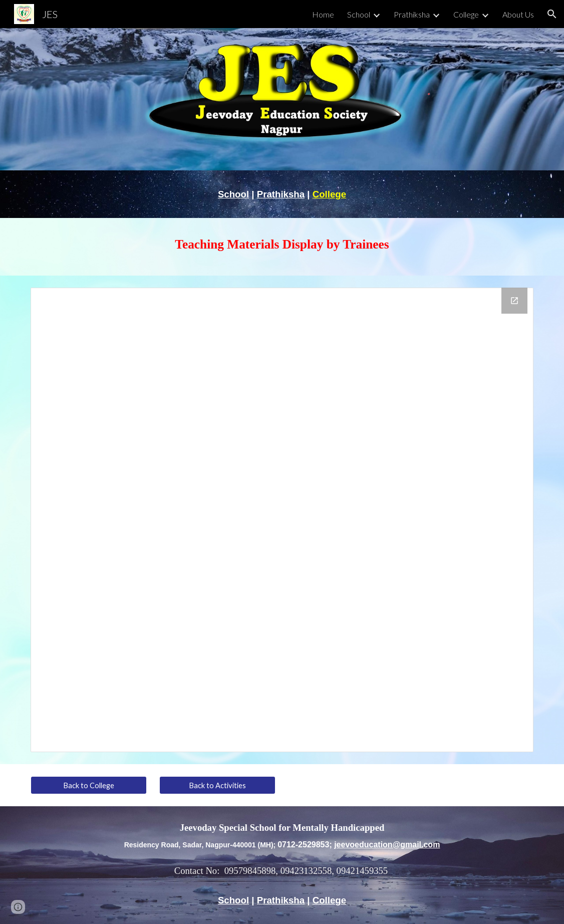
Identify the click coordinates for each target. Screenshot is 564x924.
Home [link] (323, 14)
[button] (552, 14)
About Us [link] (518, 14)
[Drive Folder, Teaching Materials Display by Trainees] (282, 520)
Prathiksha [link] (412, 14)
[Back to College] (89, 785)
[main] (282, 194)
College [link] (466, 14)
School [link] (359, 14)
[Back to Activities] (217, 785)
